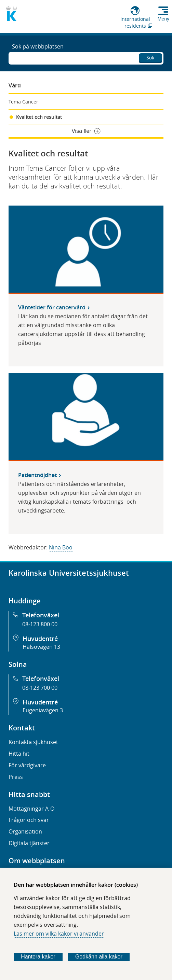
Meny (163, 19)
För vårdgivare (27, 765)
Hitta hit (19, 754)
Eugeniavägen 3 (43, 710)
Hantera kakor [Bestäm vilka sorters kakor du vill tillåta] (38, 957)
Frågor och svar (29, 820)
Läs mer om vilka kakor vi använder (59, 934)
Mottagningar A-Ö (31, 809)
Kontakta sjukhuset (33, 742)
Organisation (25, 831)
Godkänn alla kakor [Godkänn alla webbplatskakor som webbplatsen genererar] (99, 957)
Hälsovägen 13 (41, 647)
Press (16, 777)
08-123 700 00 (40, 688)
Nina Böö (61, 547)
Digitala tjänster (29, 843)
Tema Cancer (23, 102)
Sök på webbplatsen (38, 46)
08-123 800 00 (40, 624)
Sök (150, 58)
